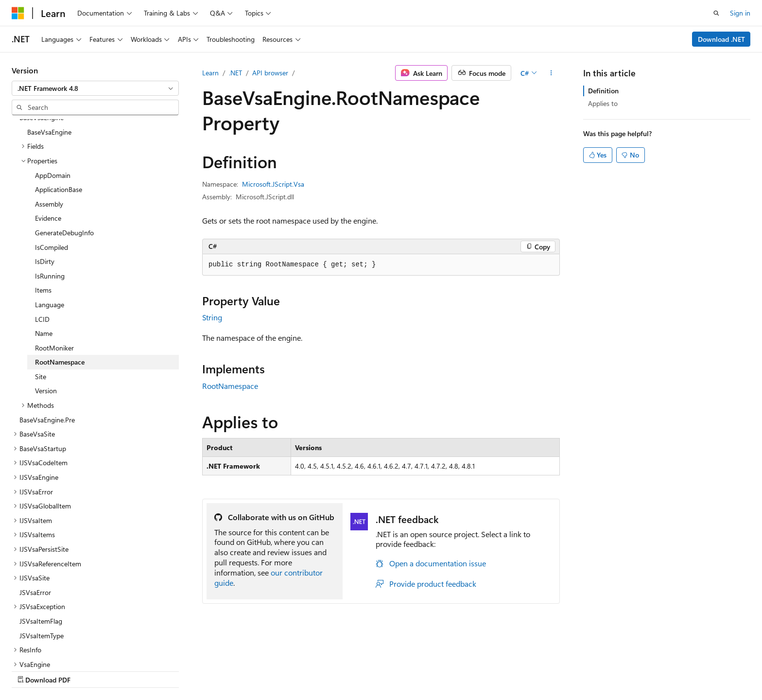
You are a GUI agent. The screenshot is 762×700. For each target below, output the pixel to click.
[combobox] (95, 88)
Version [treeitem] (46, 306)
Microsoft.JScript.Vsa (273, 184)
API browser (270, 73)
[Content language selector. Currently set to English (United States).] (56, 647)
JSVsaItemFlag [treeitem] (41, 536)
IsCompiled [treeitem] (52, 163)
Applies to (603, 103)
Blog (132, 671)
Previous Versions (88, 671)
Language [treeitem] (50, 220)
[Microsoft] (18, 13)
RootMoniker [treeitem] (54, 263)
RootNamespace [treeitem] (60, 277)
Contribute (174, 671)
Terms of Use (355, 671)
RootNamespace (230, 386)
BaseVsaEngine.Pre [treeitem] (47, 335)
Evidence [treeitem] (48, 133)
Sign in (740, 13)
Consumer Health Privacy (279, 671)
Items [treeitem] (43, 205)
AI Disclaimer (31, 671)
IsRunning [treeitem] (50, 191)
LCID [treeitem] (42, 235)
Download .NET (721, 39)
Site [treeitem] (41, 292)
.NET (235, 73)
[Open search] (716, 13)
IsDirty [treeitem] (45, 177)
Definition (603, 91)
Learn (210, 73)
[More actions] (551, 73)
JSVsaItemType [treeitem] (42, 551)
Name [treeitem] (44, 249)
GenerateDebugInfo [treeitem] (64, 148)
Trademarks (403, 671)
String (212, 317)
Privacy (212, 671)
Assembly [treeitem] (49, 119)
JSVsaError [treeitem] (35, 508)
